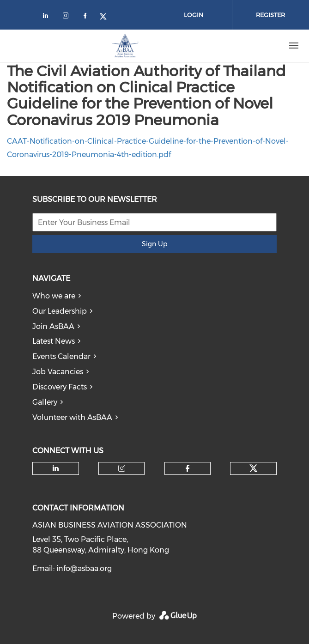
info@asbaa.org (84, 568)
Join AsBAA (53, 326)
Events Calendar (61, 356)
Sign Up (154, 244)
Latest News (54, 341)
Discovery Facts (60, 387)
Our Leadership (60, 311)
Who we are (54, 296)
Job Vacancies (58, 372)
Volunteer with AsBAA (72, 417)
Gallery (45, 402)
